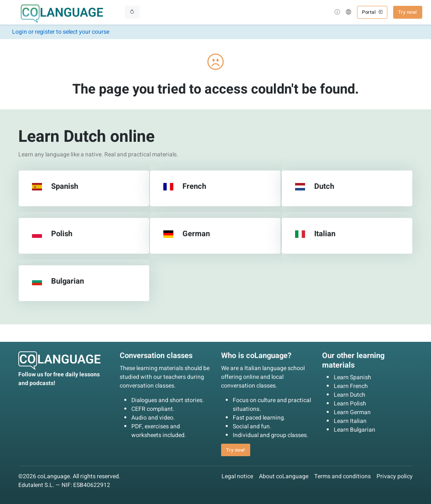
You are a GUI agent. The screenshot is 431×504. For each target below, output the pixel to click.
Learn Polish (350, 404)
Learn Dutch (350, 395)
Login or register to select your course (61, 32)
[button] (337, 13)
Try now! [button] (408, 12)
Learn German (352, 412)
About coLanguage (284, 476)
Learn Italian (350, 421)
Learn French (351, 386)
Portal (372, 12)
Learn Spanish (352, 377)
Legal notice (237, 476)
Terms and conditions (342, 476)
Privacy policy (395, 476)
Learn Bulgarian (355, 430)
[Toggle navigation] (132, 12)
